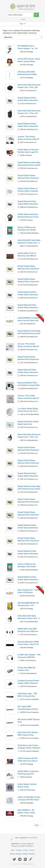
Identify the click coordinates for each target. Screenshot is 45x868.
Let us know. (33, 838)
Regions (19, 854)
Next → (38, 825)
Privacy (26, 850)
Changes (19, 850)
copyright (16, 864)
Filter (22, 24)
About (13, 850)
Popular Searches (29, 854)
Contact (32, 850)
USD (23, 19)
